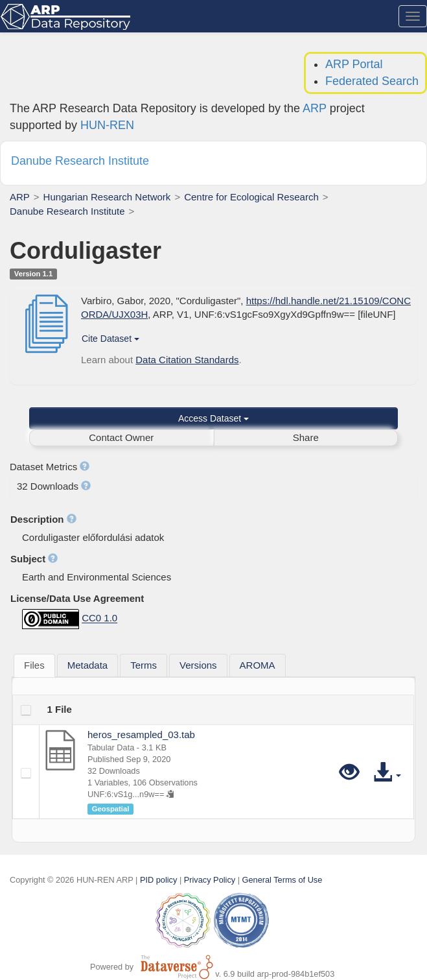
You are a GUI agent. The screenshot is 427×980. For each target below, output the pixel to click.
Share (306, 437)
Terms (144, 665)
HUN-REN (107, 125)
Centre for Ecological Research (251, 197)
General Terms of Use (283, 880)
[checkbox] (26, 710)
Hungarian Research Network (107, 197)
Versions (198, 665)
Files (34, 665)
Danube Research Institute (67, 211)
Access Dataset (213, 418)
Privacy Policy (210, 880)
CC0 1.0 (99, 618)
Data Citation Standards (187, 360)
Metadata (88, 665)
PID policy (158, 880)
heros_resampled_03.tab (141, 735)
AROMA (258, 665)
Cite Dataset (110, 339)
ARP (315, 108)
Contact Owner (121, 437)
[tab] (34, 665)
